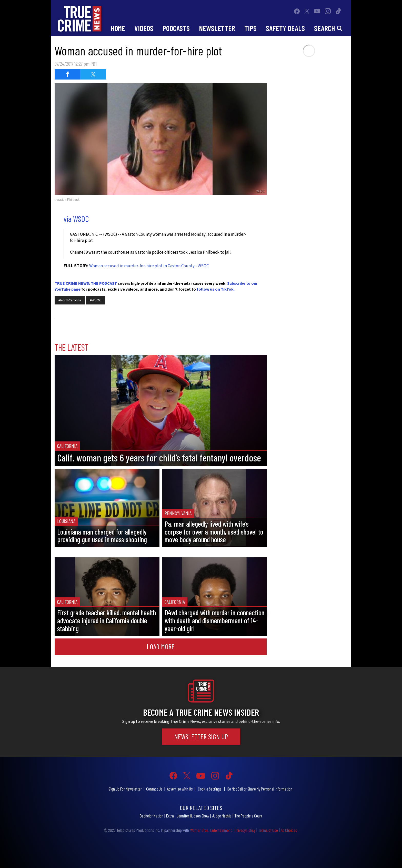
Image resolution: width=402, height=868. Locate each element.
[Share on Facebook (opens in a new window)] (67, 74)
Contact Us (154, 789)
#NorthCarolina (70, 300)
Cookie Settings (210, 789)
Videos (144, 28)
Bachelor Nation (152, 816)
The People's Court (248, 816)
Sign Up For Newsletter (125, 789)
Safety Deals (285, 28)
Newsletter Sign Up (201, 736)
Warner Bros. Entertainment (211, 830)
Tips (250, 28)
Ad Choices (289, 830)
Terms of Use (268, 830)
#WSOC (96, 300)
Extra (170, 816)
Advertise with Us (180, 789)
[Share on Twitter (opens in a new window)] (93, 74)
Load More (161, 646)
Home (118, 28)
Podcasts (176, 28)
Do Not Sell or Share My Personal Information (260, 789)
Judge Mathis (222, 816)
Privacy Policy (245, 830)
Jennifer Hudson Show (193, 816)
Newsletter (217, 28)
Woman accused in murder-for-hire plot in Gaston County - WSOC (149, 266)
